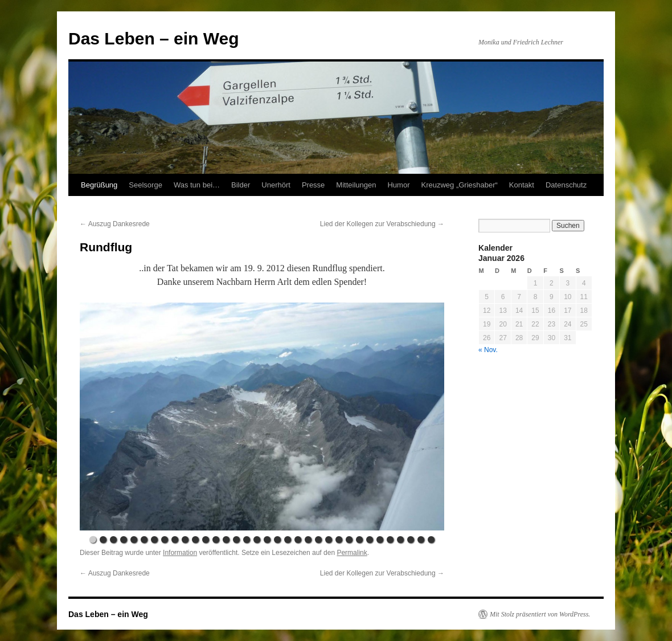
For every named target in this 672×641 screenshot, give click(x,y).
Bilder (241, 185)
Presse (313, 185)
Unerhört (276, 185)
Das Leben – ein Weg (154, 38)
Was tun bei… (197, 185)
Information (180, 553)
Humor (398, 185)
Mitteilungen (356, 185)
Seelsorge (146, 185)
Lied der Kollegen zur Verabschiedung (382, 224)
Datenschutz (566, 185)
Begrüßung (99, 185)
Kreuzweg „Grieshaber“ (459, 185)
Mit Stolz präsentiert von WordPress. (540, 614)
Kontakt (522, 185)
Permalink (352, 553)
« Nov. (488, 350)
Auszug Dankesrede (115, 224)
